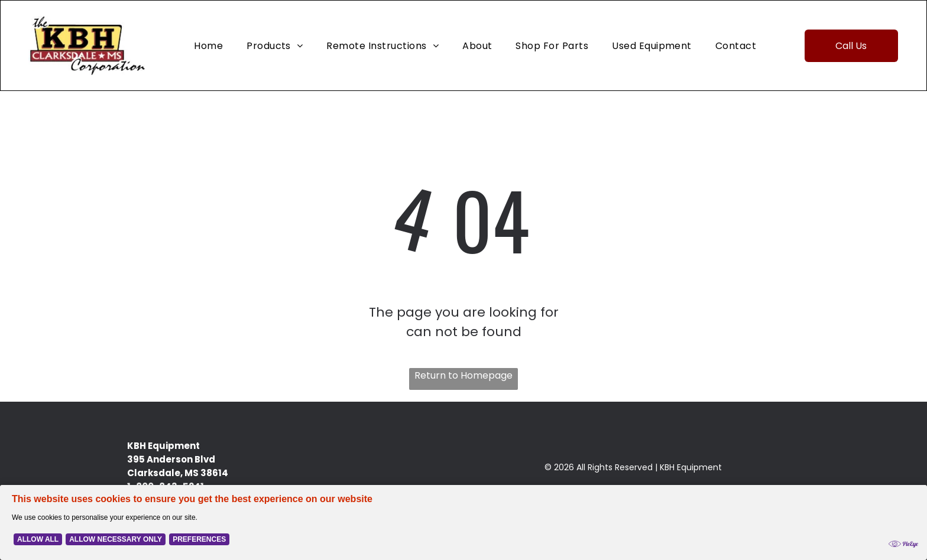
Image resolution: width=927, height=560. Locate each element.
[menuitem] (208, 45)
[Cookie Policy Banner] (463, 522)
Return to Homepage (463, 375)
